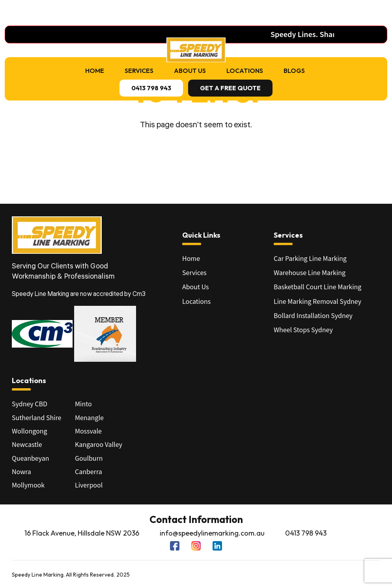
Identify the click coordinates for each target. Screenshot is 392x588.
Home (95, 71)
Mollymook (28, 485)
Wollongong (30, 431)
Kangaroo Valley (99, 444)
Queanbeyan (30, 458)
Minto (83, 404)
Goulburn (89, 458)
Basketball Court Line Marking (317, 287)
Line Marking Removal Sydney (317, 301)
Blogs (294, 71)
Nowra (21, 471)
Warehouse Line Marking (310, 272)
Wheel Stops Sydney (303, 329)
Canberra (89, 471)
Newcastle (27, 444)
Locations (245, 71)
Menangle (89, 417)
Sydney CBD (30, 404)
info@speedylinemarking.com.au (212, 533)
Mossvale (88, 431)
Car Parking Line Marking (310, 258)
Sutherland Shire (36, 417)
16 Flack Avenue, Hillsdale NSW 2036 (82, 533)
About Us (190, 71)
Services (139, 71)
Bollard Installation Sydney (313, 315)
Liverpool (89, 485)
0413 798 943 (306, 533)
